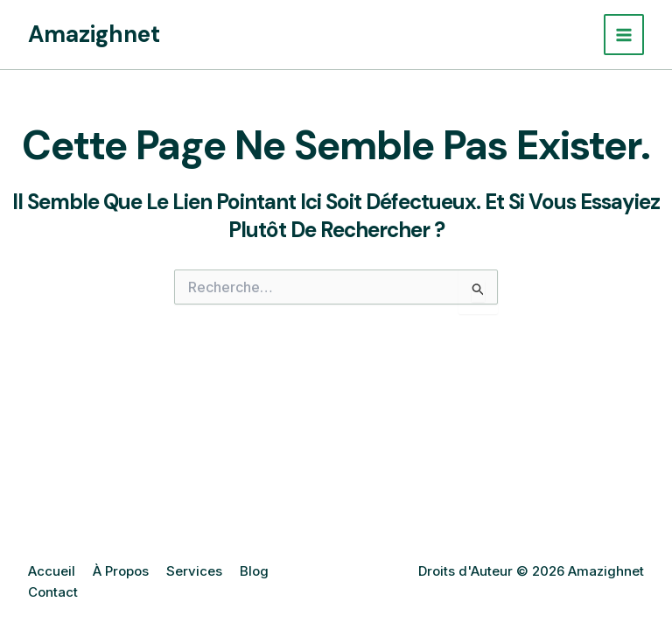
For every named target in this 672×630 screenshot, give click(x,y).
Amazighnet (94, 34)
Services (194, 571)
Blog (254, 571)
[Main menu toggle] (624, 35)
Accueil (52, 571)
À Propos (121, 571)
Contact (53, 592)
